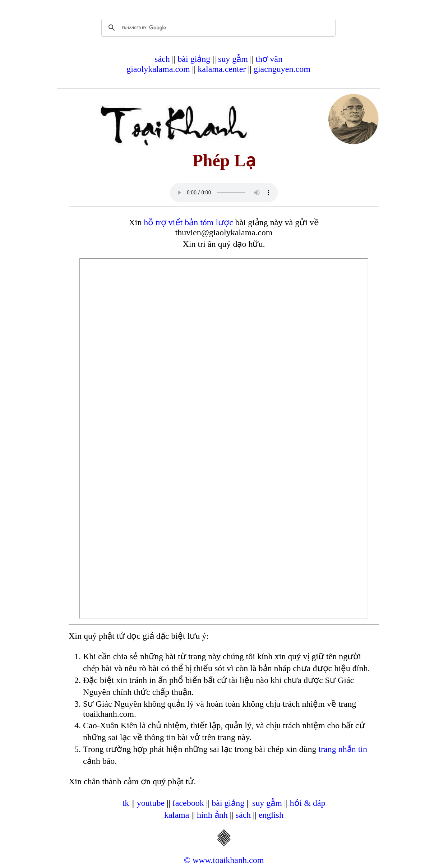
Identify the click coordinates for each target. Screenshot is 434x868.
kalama (177, 815)
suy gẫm (233, 59)
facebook (188, 803)
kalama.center (222, 69)
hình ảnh (212, 815)
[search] (217, 28)
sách (162, 59)
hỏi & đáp (308, 803)
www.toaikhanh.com (228, 860)
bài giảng (194, 59)
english (271, 815)
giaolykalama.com (158, 69)
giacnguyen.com (282, 69)
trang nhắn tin (343, 749)
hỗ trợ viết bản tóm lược (188, 222)
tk (126, 803)
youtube (151, 803)
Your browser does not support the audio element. (224, 193)
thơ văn (269, 59)
